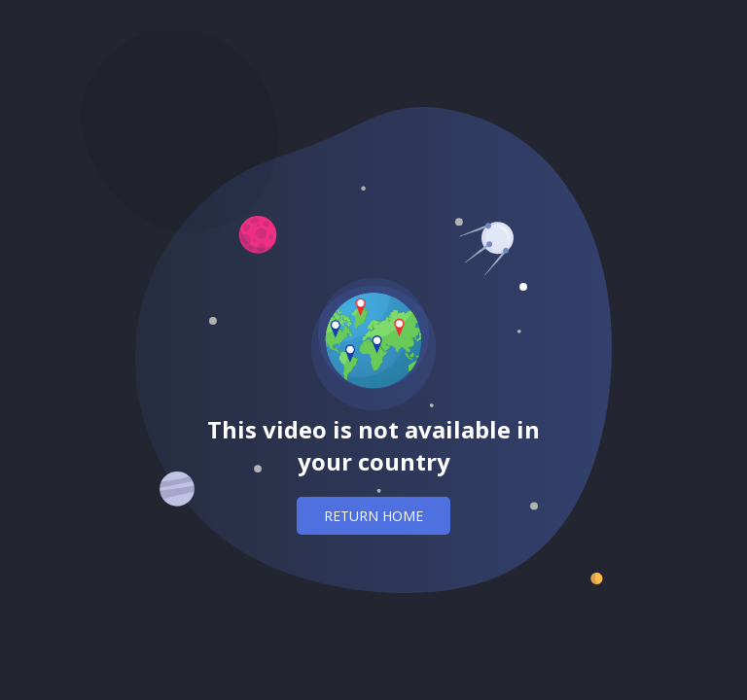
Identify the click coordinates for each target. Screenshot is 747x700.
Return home (373, 516)
